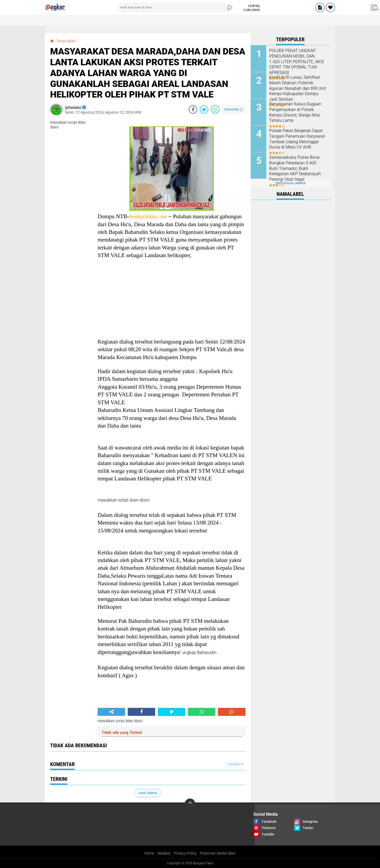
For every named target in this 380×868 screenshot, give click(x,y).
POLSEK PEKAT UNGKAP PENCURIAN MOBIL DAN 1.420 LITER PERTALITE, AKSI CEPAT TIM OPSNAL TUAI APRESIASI (296, 62)
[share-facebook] (193, 109)
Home (149, 853)
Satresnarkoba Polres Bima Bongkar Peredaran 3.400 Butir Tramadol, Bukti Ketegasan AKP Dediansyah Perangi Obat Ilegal (295, 168)
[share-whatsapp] (215, 109)
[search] (175, 7)
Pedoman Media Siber (218, 853)
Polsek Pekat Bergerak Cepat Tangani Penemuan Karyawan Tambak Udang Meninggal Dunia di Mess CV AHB (297, 139)
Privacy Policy (185, 853)
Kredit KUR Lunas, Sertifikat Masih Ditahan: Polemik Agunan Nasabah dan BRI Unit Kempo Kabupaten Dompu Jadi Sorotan (298, 88)
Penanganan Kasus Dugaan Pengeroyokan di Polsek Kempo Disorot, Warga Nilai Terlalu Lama (295, 112)
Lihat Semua (148, 793)
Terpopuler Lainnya (290, 183)
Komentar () (234, 109)
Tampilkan (235, 764)
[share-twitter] (204, 109)
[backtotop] (190, 804)
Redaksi (164, 853)
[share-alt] (111, 712)
